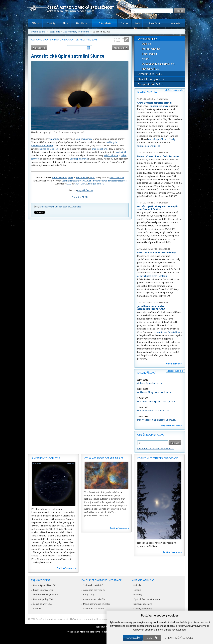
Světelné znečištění (93, 585)
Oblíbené (147, 44)
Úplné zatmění (47, 207)
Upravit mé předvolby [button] (179, 638)
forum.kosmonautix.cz (149, 146)
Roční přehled (149, 54)
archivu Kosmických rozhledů (152, 276)
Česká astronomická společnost (52, 619)
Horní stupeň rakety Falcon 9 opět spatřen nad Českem (158, 208)
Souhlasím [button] (133, 638)
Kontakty (175, 23)
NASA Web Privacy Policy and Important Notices (104, 181)
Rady (137, 23)
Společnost (154, 23)
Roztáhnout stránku (119, 40)
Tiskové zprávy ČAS (43, 590)
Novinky (51, 23)
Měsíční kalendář (151, 49)
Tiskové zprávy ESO (43, 599)
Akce (65, 23)
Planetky (138, 595)
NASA (77, 184)
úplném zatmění (84, 139)
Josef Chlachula (117, 178)
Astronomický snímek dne (76, 32)
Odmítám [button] (152, 638)
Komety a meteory (143, 609)
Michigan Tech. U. (96, 184)
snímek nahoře (99, 149)
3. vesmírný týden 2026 (46, 458)
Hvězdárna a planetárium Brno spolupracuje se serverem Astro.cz (104, 619)
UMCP (92, 178)
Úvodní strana (38, 32)
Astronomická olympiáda (45, 595)
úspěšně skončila (160, 106)
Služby (125, 23)
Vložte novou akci (175, 371)
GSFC (83, 184)
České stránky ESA (42, 604)
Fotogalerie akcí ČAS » (150, 84)
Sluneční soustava (143, 604)
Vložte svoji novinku (174, 90)
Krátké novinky (147, 92)
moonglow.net (76, 132)
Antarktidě (54, 139)
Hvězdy (137, 585)
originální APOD (85, 190)
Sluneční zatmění (63, 207)
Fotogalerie (105, 23)
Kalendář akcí (146, 373)
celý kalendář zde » (171, 426)
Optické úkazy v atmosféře (147, 599)
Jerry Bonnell (82, 178)
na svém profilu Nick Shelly (162, 139)
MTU (71, 178)
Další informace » (66, 568)
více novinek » (174, 364)
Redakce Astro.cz (162, 249)
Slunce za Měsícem (49, 149)
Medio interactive (90, 632)
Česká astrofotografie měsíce (104, 458)
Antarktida (76, 207)
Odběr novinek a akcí (151, 435)
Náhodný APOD (80, 197)
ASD (69, 184)
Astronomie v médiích (94, 599)
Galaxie (137, 590)
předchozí (40, 48)
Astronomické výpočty (94, 590)
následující (119, 48)
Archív (145, 59)
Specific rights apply (71, 181)
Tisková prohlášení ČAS (45, 585)
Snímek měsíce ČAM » (150, 74)
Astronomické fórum (93, 609)
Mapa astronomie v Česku (96, 604)
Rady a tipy (89, 595)
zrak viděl (121, 152)
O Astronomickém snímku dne (158, 64)
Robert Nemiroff (59, 178)
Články (35, 23)
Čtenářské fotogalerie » (151, 79)
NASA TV (37, 609)
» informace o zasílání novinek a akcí (156, 449)
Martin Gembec (161, 99)
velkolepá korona (79, 159)
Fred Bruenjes (61, 132)
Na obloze (82, 23)
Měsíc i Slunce (111, 155)
